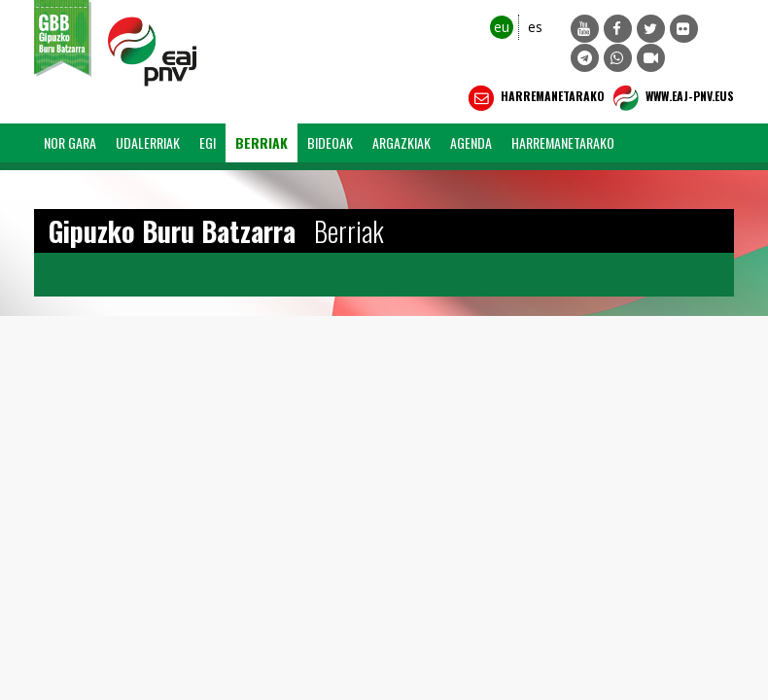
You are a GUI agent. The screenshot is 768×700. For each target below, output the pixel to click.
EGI (208, 142)
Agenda (471, 142)
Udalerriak (148, 142)
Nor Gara (70, 142)
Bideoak (330, 142)
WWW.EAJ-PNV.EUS (671, 98)
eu (502, 27)
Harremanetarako (534, 98)
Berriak (262, 142)
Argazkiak (401, 142)
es (535, 27)
